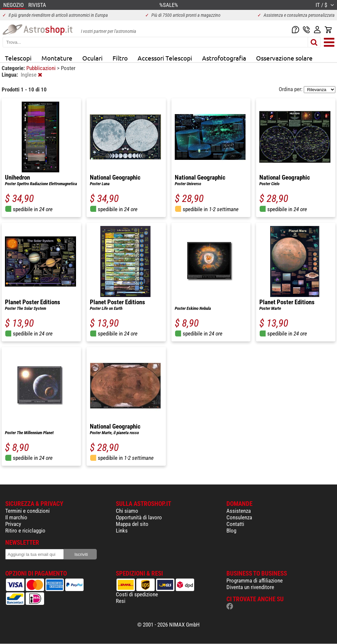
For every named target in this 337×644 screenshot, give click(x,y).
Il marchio (16, 517)
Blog (231, 531)
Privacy (13, 524)
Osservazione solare (284, 58)
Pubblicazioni (42, 68)
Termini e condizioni (27, 511)
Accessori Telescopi (165, 58)
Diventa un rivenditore (250, 587)
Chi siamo (127, 511)
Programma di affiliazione (255, 581)
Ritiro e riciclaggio (25, 531)
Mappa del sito (132, 524)
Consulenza (239, 517)
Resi (121, 601)
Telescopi (18, 58)
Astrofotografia (224, 58)
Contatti (235, 524)
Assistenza (239, 511)
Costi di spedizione (137, 594)
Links (122, 531)
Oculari (92, 58)
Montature (57, 58)
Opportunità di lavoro (139, 517)
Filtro (120, 58)
